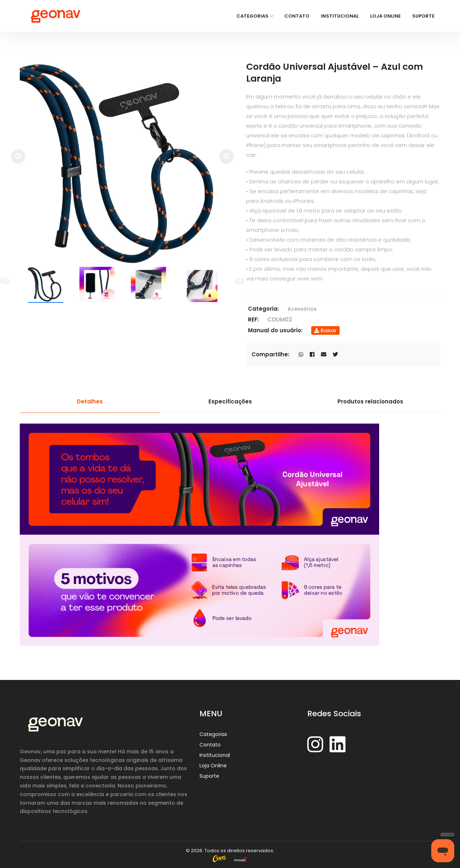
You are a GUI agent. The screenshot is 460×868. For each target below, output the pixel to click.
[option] (122, 164)
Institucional (340, 16)
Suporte (423, 16)
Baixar (325, 330)
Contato (297, 16)
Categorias (255, 16)
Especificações (230, 401)
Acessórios (302, 309)
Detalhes (90, 401)
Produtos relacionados (370, 401)
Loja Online (385, 16)
